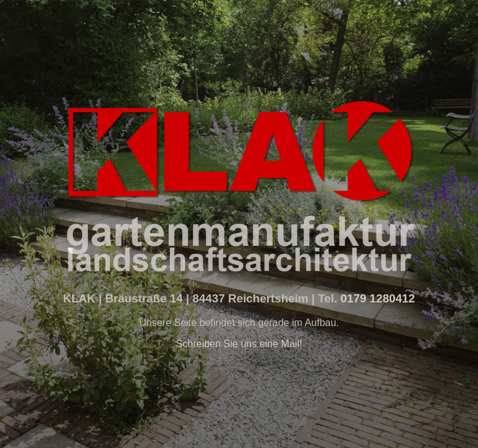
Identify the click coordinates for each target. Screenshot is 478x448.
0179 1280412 (376, 298)
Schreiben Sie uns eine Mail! (239, 344)
